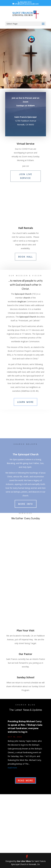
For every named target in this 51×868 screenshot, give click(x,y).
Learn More (26, 402)
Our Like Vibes (24, 861)
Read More (26, 780)
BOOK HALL (26, 257)
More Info (26, 504)
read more (12, 768)
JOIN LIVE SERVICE (26, 176)
